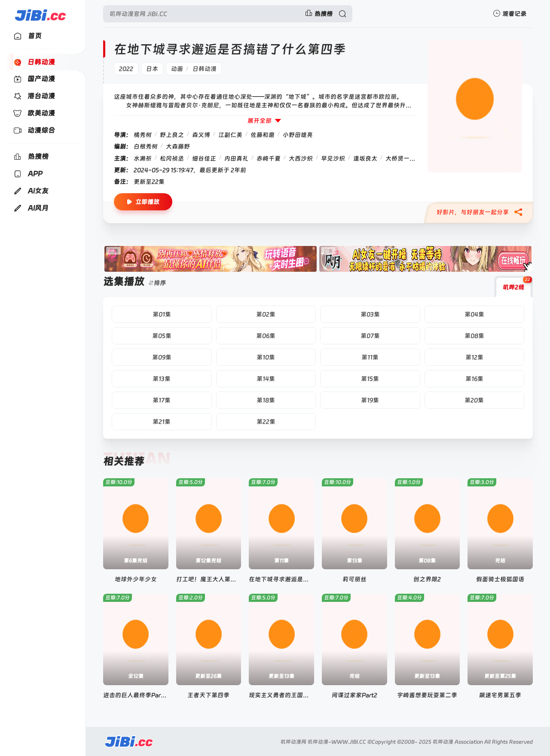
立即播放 (143, 202)
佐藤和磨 (263, 135)
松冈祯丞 (172, 158)
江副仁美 (230, 135)
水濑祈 (143, 158)
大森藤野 (178, 146)
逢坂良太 (365, 158)
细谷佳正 (204, 158)
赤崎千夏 (269, 158)
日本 (152, 69)
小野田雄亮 (298, 135)
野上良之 (172, 135)
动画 (177, 69)
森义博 (201, 135)
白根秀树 (146, 146)
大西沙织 (301, 158)
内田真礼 (236, 158)
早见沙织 (333, 158)
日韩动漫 (205, 69)
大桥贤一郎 (400, 158)
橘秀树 (143, 135)
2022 (126, 69)
